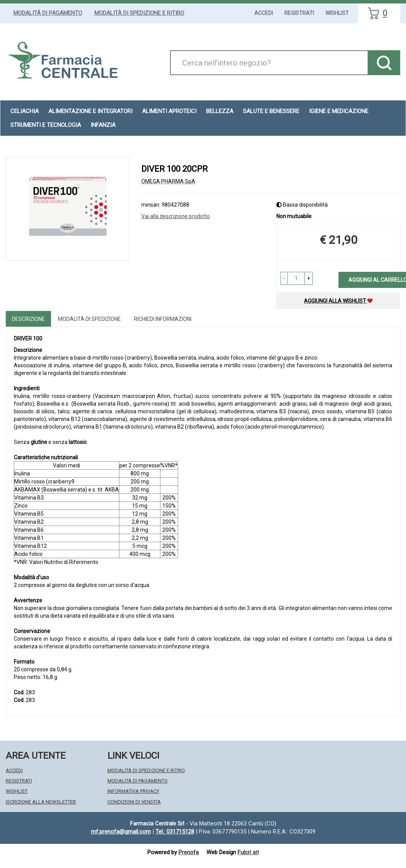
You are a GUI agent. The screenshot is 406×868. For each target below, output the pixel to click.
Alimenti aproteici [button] (169, 111)
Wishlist (337, 13)
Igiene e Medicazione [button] (339, 111)
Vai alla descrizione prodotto (176, 216)
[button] (284, 278)
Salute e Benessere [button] (271, 111)
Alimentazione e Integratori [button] (90, 111)
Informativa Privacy (133, 791)
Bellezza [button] (220, 111)
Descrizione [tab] (28, 319)
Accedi (264, 13)
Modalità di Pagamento (48, 13)
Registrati (299, 13)
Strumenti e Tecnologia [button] (46, 125)
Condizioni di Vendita (134, 802)
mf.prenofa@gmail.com (121, 832)
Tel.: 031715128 (175, 832)
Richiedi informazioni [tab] (163, 319)
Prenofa (189, 852)
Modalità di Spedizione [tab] (89, 319)
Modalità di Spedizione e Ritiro (139, 13)
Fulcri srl (248, 852)
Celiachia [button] (25, 111)
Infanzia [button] (103, 125)
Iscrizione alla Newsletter (41, 802)
